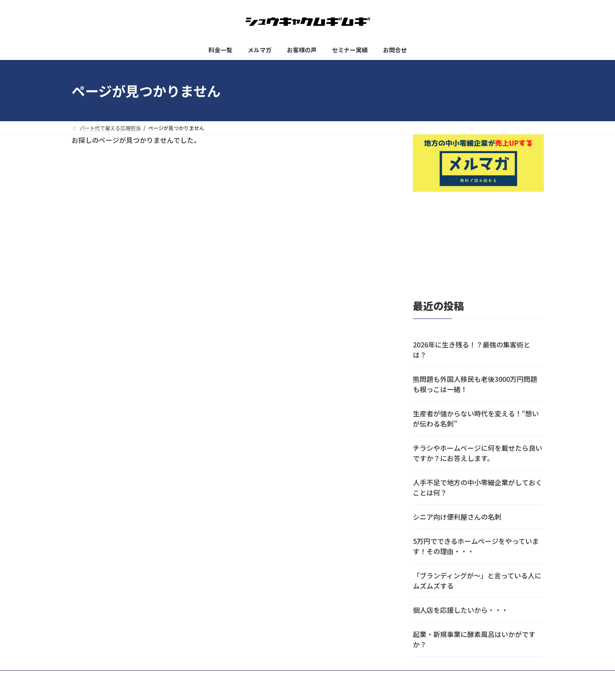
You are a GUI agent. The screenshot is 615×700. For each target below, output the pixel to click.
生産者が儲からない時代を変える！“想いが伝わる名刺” (476, 418)
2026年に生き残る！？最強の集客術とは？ (472, 350)
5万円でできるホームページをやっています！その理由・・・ (476, 546)
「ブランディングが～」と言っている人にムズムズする (477, 580)
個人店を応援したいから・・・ (461, 610)
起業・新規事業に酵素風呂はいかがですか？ (474, 639)
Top (595, 680)
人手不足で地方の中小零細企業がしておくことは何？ (478, 487)
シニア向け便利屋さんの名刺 (457, 517)
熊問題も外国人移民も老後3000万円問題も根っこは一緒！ (475, 384)
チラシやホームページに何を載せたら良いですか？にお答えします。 (478, 453)
